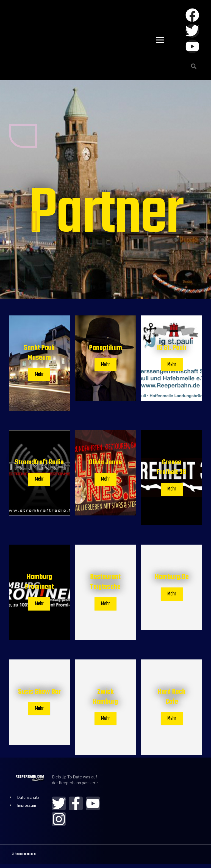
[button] (194, 66)
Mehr (39, 375)
